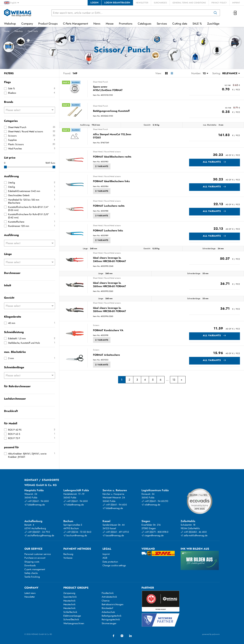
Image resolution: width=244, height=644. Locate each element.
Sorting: (217, 73)
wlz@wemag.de (151, 505)
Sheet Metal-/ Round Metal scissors (107, 152)
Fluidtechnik (108, 593)
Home (7, 31)
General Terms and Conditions (189, 3)
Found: (67, 73)
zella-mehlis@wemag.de (194, 535)
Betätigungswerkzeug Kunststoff (111, 111)
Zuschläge (213, 24)
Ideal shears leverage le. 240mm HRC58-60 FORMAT (109, 260)
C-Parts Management (75, 24)
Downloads (30, 565)
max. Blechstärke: (210, 125)
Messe (110, 24)
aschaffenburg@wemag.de (39, 535)
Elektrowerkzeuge (72, 616)
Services (162, 24)
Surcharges (160, 3)
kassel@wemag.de (113, 535)
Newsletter (142, 3)
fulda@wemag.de (35, 505)
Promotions (126, 24)
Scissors (96, 325)
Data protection (110, 562)
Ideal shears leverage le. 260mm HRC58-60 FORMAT (109, 285)
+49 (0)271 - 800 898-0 (155, 532)
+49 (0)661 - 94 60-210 (155, 501)
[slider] (5, 167)
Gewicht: (147, 125)
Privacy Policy (219, 3)
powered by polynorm (211, 634)
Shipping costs (32, 562)
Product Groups (48, 24)
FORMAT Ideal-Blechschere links (111, 181)
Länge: (85, 248)
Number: (196, 73)
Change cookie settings (114, 565)
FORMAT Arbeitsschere (106, 355)
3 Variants (102, 216)
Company (27, 24)
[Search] (215, 13)
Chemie (106, 601)
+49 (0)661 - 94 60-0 (37, 501)
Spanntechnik (70, 597)
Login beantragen (117, 3)
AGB (105, 558)
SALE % (197, 24)
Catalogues (145, 24)
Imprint (236, 3)
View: (159, 73)
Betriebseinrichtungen (113, 604)
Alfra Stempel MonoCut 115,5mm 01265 (112, 136)
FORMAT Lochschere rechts (109, 206)
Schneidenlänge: (209, 248)
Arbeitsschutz (108, 612)
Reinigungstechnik (111, 619)
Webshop (19, 31)
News (97, 24)
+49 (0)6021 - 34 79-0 (37, 532)
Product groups (76, 588)
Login (94, 3)
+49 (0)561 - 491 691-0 (116, 532)
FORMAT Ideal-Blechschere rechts (112, 157)
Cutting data (180, 24)
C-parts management (35, 569)
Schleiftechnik (70, 612)
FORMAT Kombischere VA (108, 330)
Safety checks (31, 573)
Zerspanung (69, 593)
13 (174, 380)
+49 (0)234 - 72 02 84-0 (77, 532)
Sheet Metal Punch (100, 82)
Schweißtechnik (71, 619)
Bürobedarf (107, 608)
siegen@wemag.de (152, 535)
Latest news (30, 593)
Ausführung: (85, 125)
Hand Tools (33, 31)
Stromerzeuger (109, 623)
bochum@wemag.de (75, 535)
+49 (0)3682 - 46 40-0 (194, 532)
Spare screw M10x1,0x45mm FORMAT (108, 89)
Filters (9, 73)
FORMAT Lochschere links (108, 231)
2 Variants (102, 166)
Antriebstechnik (109, 597)
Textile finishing (32, 577)
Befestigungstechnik (111, 616)
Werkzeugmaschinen (74, 623)
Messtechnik (69, 601)
